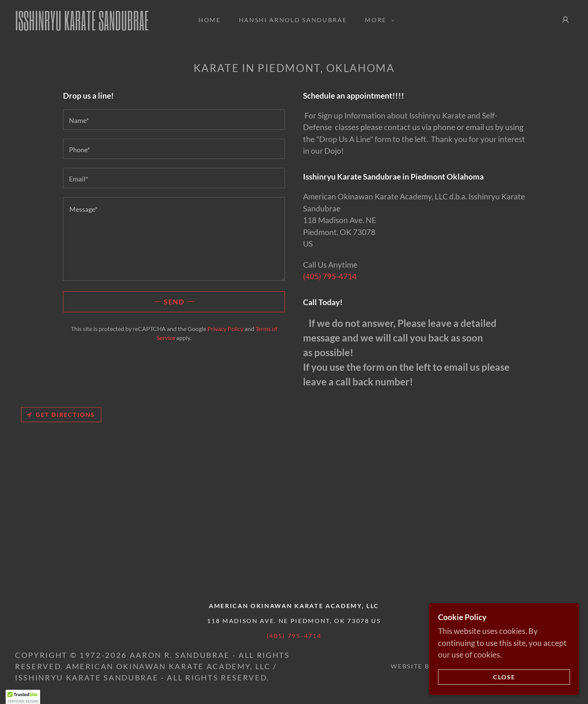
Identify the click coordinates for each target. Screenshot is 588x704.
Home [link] (210, 20)
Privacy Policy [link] (225, 329)
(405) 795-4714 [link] (330, 276)
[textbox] (174, 120)
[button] (377, 20)
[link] (93, 27)
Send (174, 302)
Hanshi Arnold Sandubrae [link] (293, 20)
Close (504, 677)
